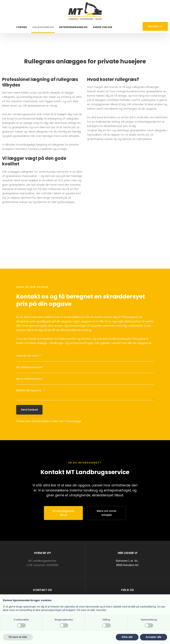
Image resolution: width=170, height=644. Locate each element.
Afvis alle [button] (127, 637)
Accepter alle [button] (154, 637)
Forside (22, 27)
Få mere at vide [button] (18, 637)
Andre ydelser (103, 27)
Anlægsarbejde (43, 27)
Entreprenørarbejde (73, 27)
